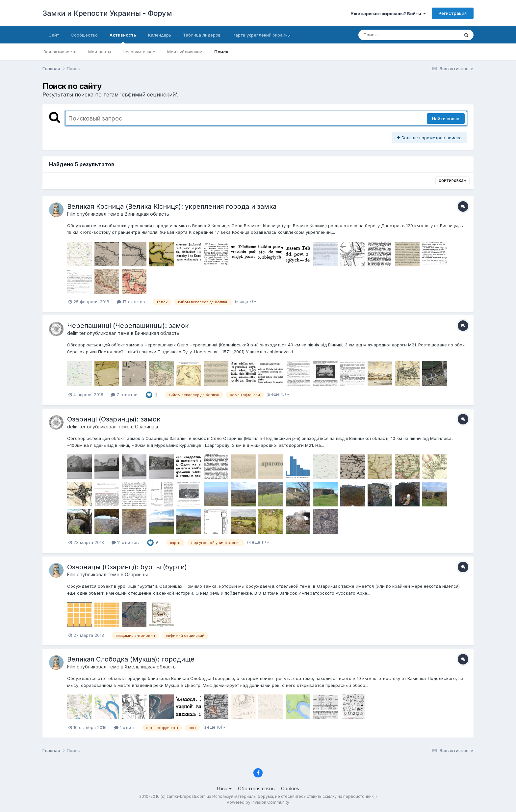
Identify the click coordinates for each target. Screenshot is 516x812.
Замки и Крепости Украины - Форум (107, 13)
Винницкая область (147, 214)
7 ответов (124, 394)
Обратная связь (256, 788)
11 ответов (125, 542)
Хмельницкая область (150, 667)
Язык (224, 788)
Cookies (290, 788)
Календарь (160, 35)
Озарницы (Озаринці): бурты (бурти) (127, 567)
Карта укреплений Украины (262, 35)
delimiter (76, 333)
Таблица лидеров (202, 35)
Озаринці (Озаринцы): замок (114, 419)
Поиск (221, 52)
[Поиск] (396, 35)
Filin (71, 214)
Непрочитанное (139, 52)
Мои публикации (185, 52)
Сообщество (84, 35)
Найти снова (446, 119)
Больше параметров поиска (429, 138)
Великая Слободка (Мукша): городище (131, 659)
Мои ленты (100, 52)
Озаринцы (146, 427)
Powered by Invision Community (258, 802)
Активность (123, 38)
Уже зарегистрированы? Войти (388, 14)
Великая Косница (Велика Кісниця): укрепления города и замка (172, 206)
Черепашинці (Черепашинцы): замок (128, 326)
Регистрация (453, 13)
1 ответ (124, 727)
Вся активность (60, 52)
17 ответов (131, 302)
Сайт (54, 35)
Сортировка (452, 181)
